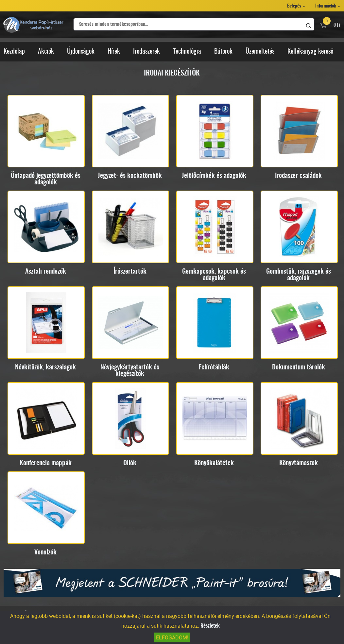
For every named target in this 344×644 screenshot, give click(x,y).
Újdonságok (81, 52)
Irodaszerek (146, 52)
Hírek (114, 52)
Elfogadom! (172, 637)
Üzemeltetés (260, 52)
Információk (326, 6)
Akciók (46, 52)
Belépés (294, 6)
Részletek (210, 626)
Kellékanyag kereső (310, 52)
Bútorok (223, 52)
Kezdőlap (14, 52)
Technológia (187, 52)
